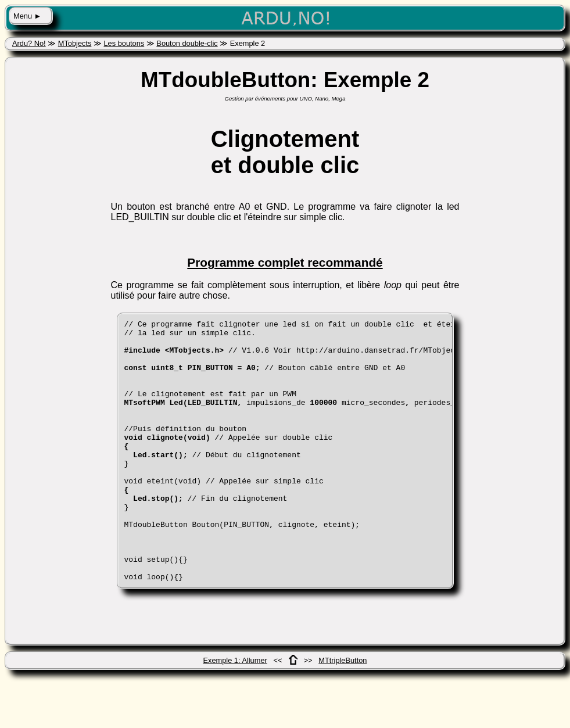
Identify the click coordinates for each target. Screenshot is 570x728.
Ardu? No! (29, 43)
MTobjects (75, 43)
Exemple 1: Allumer (235, 713)
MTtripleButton (343, 713)
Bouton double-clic (187, 43)
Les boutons (124, 43)
